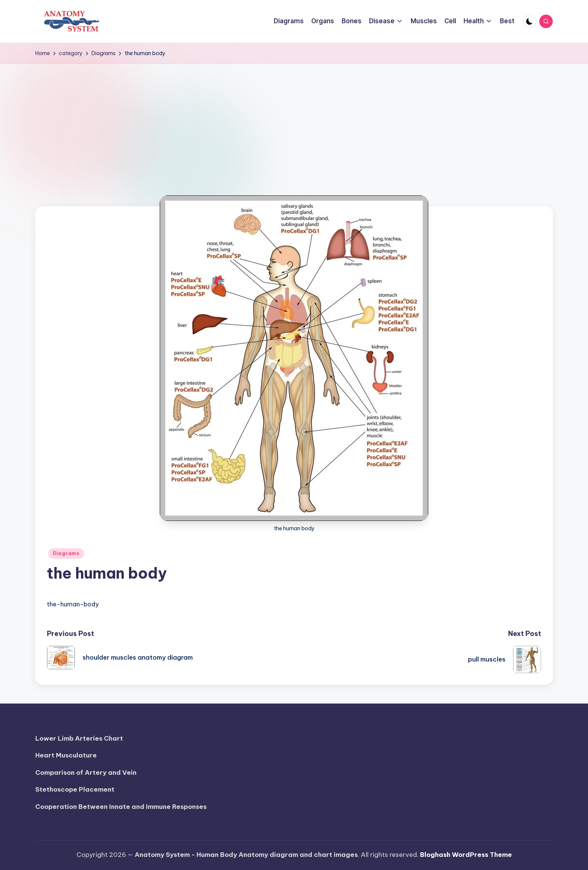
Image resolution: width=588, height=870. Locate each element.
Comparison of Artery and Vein (86, 772)
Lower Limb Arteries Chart (79, 738)
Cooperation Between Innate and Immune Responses (121, 807)
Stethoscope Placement (75, 789)
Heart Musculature (66, 755)
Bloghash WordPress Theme (466, 855)
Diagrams (66, 553)
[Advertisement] (294, 120)
